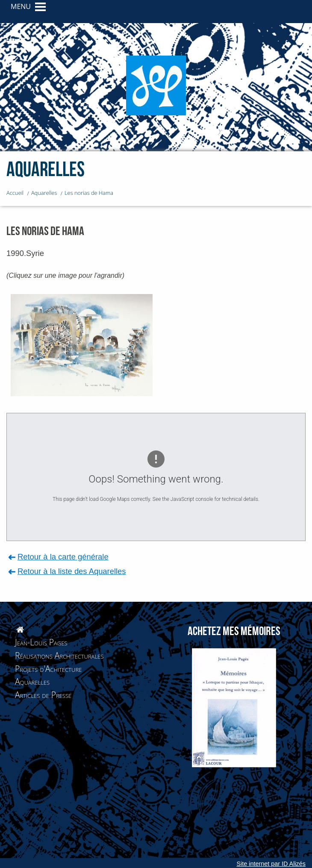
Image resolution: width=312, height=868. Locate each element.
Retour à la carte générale (63, 557)
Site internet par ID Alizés (271, 864)
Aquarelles (32, 681)
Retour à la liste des (72, 571)
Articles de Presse (43, 695)
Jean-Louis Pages (41, 642)
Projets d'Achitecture (48, 669)
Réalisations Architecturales (59, 655)
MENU (21, 6)
